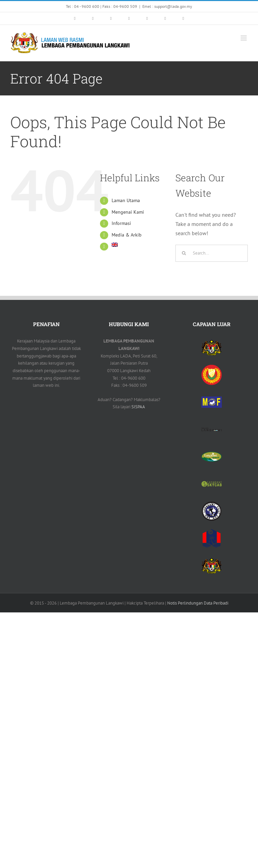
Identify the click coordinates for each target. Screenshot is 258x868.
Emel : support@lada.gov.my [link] (167, 6)
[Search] (184, 253)
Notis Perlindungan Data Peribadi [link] (198, 603)
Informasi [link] (121, 223)
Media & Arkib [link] (127, 235)
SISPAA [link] (138, 407)
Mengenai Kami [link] (128, 212)
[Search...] (212, 253)
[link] (75, 18)
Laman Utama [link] (126, 200)
